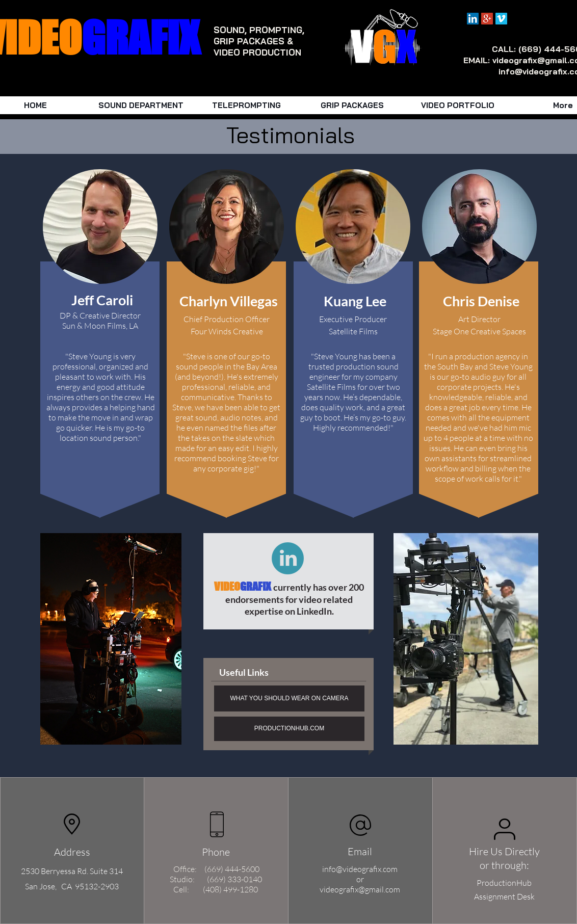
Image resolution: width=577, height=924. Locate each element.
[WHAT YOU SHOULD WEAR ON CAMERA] (289, 698)
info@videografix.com (360, 869)
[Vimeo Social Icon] (501, 19)
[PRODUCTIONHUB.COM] (289, 729)
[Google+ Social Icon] (487, 19)
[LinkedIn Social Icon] (473, 19)
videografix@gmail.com (360, 889)
